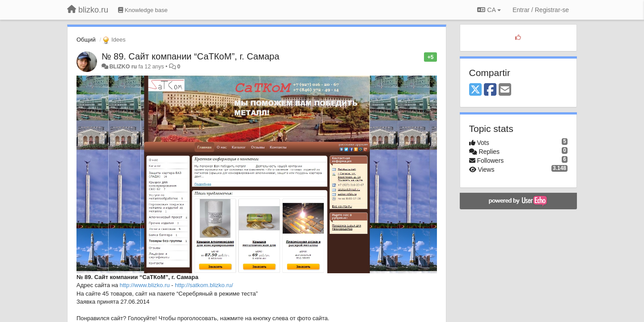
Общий (86, 40)
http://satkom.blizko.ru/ (204, 285)
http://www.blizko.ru (145, 285)
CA (489, 10)
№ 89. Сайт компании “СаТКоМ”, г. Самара (191, 56)
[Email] (505, 90)
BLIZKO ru (124, 67)
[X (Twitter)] (475, 90)
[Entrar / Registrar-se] (541, 10)
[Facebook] (490, 90)
